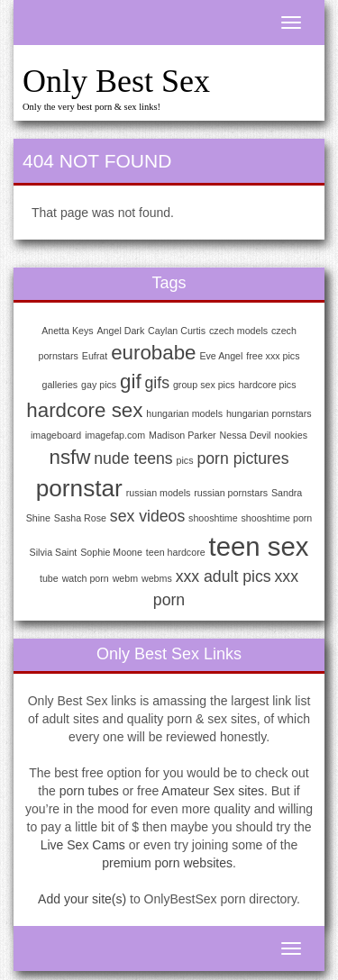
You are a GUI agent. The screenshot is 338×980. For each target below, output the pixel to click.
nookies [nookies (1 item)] (291, 435)
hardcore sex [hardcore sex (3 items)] (84, 410)
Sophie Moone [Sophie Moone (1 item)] (111, 552)
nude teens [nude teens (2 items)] (133, 458)
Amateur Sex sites (213, 791)
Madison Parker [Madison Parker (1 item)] (183, 435)
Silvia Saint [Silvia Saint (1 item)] (54, 552)
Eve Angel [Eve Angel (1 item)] (221, 356)
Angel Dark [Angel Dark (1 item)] (121, 331)
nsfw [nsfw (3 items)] (69, 457)
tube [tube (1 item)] (49, 578)
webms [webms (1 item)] (157, 578)
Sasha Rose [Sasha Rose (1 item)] (80, 518)
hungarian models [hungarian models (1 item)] (184, 413)
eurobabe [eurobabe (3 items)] (153, 353)
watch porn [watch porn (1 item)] (86, 578)
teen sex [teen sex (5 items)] (259, 546)
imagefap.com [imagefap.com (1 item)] (115, 435)
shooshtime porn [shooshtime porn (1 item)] (277, 518)
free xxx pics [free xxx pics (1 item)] (273, 356)
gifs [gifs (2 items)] (157, 383)
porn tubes (89, 791)
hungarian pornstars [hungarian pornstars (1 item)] (269, 413)
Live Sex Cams (83, 845)
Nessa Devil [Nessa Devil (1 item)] (246, 435)
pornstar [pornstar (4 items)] (79, 488)
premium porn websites (167, 863)
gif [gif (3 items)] (131, 381)
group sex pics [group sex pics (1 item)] (204, 385)
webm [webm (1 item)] (125, 578)
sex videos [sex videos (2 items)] (147, 516)
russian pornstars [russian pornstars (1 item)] (231, 493)
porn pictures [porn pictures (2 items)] (242, 458)
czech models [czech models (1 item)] (238, 331)
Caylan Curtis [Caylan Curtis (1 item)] (177, 331)
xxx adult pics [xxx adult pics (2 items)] (224, 576)
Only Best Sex (116, 81)
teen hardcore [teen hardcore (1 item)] (176, 552)
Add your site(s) (82, 899)
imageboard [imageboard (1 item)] (56, 435)
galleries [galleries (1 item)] (60, 385)
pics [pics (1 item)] (185, 460)
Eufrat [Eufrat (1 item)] (95, 356)
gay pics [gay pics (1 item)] (99, 385)
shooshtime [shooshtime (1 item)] (213, 518)
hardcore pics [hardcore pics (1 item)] (268, 385)
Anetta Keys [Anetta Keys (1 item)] (67, 331)
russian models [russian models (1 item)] (159, 493)
